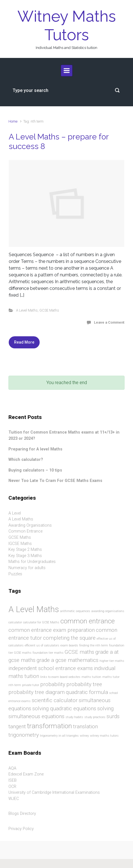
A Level (15, 513)
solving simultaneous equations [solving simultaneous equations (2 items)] (61, 713)
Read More (24, 342)
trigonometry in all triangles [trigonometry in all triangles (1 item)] (59, 736)
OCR (12, 787)
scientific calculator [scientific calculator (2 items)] (55, 700)
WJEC (14, 799)
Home (13, 121)
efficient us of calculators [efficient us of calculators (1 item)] (42, 645)
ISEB (13, 780)
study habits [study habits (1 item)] (74, 717)
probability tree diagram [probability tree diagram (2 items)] (37, 692)
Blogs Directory (22, 814)
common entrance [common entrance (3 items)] (88, 621)
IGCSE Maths (20, 544)
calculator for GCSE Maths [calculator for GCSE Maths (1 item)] (41, 622)
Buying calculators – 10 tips (35, 470)
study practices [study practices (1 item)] (95, 717)
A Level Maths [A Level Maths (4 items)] (34, 609)
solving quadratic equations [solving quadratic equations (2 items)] (64, 708)
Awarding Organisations (30, 525)
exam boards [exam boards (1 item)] (69, 645)
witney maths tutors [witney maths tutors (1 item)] (104, 736)
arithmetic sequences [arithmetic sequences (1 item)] (75, 611)
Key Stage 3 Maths (25, 556)
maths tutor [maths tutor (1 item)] (111, 677)
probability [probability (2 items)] (53, 684)
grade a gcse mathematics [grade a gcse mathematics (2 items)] (67, 660)
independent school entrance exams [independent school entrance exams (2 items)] (51, 668)
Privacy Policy (21, 829)
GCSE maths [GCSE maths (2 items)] (79, 652)
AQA (12, 768)
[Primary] (67, 71)
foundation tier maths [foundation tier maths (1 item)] (48, 653)
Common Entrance (25, 531)
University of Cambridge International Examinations (54, 793)
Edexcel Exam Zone (26, 774)
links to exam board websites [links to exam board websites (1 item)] (60, 677)
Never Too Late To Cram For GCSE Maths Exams (55, 481)
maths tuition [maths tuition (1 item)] (91, 677)
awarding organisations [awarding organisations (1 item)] (108, 611)
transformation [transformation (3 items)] (49, 726)
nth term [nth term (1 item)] (15, 685)
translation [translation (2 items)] (85, 726)
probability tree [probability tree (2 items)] (84, 684)
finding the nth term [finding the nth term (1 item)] (94, 645)
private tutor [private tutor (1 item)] (31, 685)
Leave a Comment (109, 322)
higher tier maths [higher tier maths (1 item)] (112, 661)
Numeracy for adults (27, 568)
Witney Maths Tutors (67, 25)
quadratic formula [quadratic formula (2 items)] (87, 692)
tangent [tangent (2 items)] (17, 726)
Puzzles (15, 574)
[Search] (66, 90)
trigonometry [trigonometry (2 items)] (24, 735)
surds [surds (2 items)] (113, 716)
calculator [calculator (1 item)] (15, 622)
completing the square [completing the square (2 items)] (69, 638)
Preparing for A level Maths (35, 449)
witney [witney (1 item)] (84, 736)
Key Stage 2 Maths (25, 550)
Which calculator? (26, 460)
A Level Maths (27, 310)
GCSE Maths (49, 310)
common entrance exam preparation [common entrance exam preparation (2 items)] (52, 630)
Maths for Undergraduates (32, 562)
